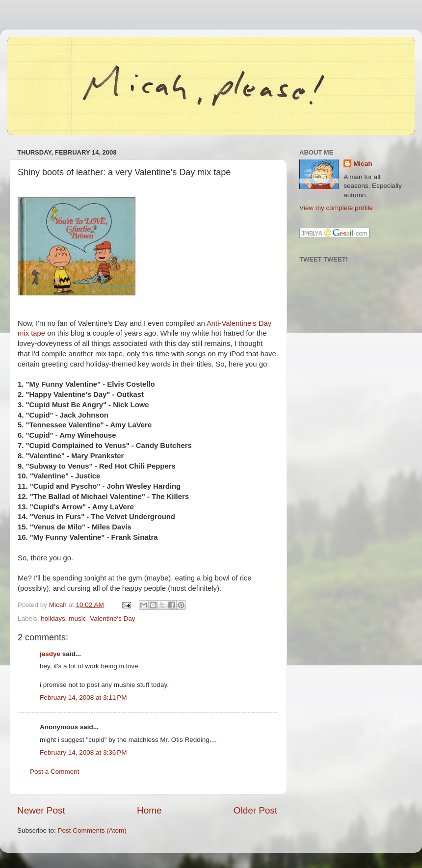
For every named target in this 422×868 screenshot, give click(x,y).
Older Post (255, 810)
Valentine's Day (112, 618)
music (77, 618)
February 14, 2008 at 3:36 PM (83, 752)
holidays (53, 618)
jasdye (50, 654)
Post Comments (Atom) (92, 830)
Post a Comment (55, 772)
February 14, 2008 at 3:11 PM (83, 697)
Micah (363, 164)
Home (149, 810)
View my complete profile (336, 208)
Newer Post (41, 810)
